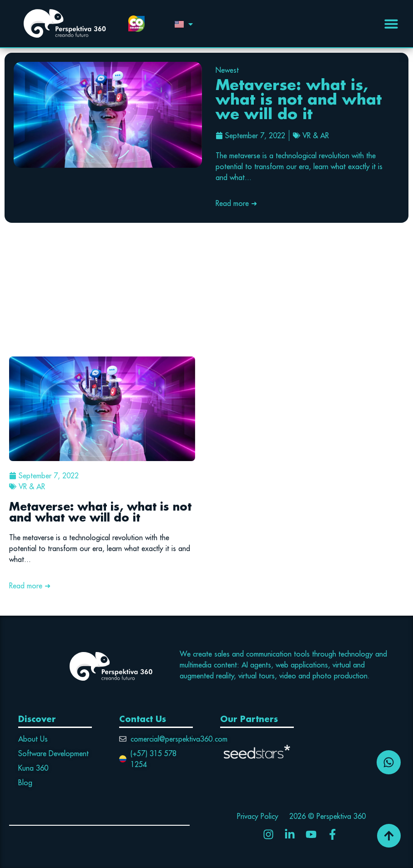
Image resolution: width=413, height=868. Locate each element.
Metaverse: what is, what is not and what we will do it (299, 99)
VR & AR (316, 135)
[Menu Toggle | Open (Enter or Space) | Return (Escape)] (391, 24)
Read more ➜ (236, 203)
